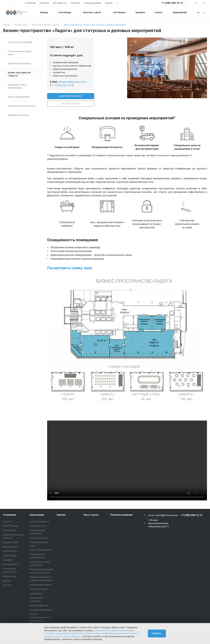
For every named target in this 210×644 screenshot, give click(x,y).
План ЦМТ (75, 3)
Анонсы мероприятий (19, 97)
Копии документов (39, 605)
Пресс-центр (91, 515)
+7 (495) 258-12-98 (63, 85)
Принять (157, 634)
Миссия (7, 581)
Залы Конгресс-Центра (19, 63)
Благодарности (11, 564)
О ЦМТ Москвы (11, 526)
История (7, 585)
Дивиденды (36, 593)
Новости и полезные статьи (22, 106)
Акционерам (9, 576)
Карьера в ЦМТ (11, 542)
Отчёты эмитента (39, 538)
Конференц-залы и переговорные (17, 86)
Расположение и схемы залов (20, 53)
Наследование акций (40, 585)
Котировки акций (38, 589)
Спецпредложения (93, 3)
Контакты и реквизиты (41, 610)
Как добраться (60, 3)
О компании (30, 3)
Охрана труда (10, 555)
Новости (7, 521)
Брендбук (8, 560)
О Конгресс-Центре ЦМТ (20, 42)
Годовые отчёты (38, 526)
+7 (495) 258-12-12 (172, 3)
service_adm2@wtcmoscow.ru (163, 515)
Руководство (10, 530)
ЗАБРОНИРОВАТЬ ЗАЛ (71, 96)
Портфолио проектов (18, 115)
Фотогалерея (10, 551)
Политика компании (121, 515)
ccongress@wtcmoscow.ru (72, 82)
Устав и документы (39, 521)
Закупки (109, 3)
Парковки (44, 3)
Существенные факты (41, 550)
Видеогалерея (10, 547)
